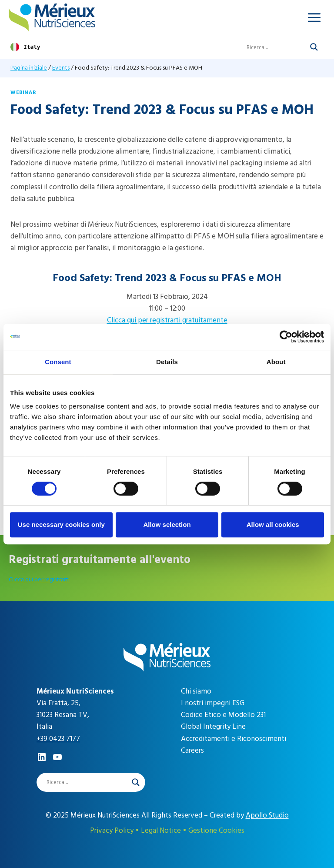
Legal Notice (161, 831)
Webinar (23, 92)
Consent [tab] (58, 362)
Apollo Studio (267, 815)
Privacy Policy (112, 831)
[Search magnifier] (314, 47)
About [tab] (276, 362)
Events (61, 68)
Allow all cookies (273, 524)
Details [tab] (167, 362)
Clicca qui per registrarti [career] (39, 579)
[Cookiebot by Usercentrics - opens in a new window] (286, 337)
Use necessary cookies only (61, 524)
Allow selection (167, 524)
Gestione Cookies (216, 831)
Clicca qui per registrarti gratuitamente (167, 320)
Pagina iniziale (29, 68)
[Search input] (276, 47)
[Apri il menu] (314, 17)
